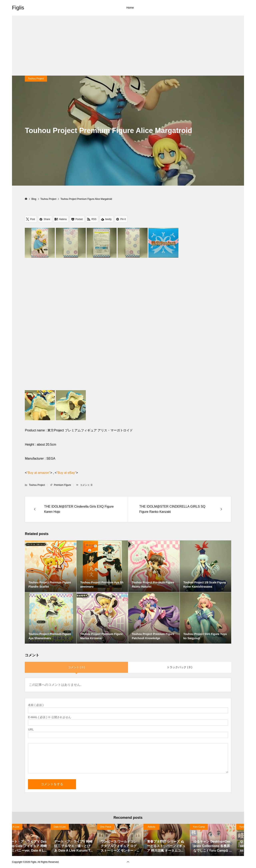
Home (130, 8)
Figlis (18, 8)
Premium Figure (62, 485)
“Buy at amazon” (38, 473)
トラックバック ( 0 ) (179, 667)
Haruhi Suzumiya (24, 827)
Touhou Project (36, 79)
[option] (35, 840)
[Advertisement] (128, 46)
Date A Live (67, 827)
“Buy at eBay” (66, 473)
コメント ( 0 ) (76, 667)
